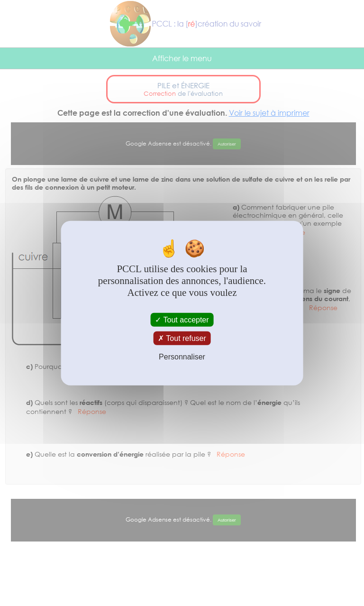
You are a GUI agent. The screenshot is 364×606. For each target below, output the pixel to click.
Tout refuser (182, 338)
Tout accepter (182, 320)
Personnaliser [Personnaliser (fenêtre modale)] (182, 357)
